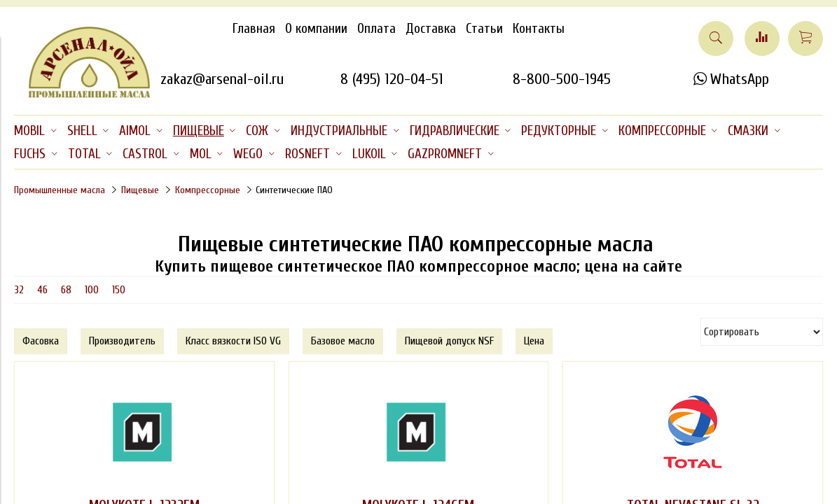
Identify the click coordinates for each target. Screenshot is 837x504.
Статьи (484, 29)
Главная (254, 29)
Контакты (539, 29)
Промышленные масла (60, 190)
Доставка (431, 29)
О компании (316, 29)
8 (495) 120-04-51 (392, 79)
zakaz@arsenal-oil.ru (222, 79)
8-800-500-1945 (562, 79)
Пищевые (140, 190)
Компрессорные (208, 190)
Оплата (376, 29)
